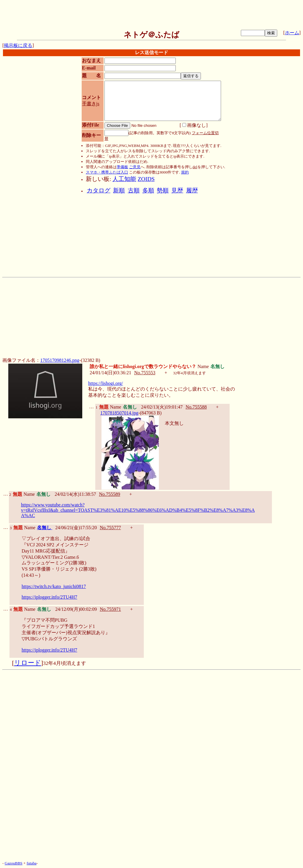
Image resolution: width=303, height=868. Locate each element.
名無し (45, 528)
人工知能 (124, 179)
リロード (28, 663)
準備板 (122, 167)
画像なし (194, 125)
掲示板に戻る (18, 45)
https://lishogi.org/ (106, 383)
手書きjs (91, 104)
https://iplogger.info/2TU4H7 (49, 597)
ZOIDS (146, 179)
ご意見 (135, 167)
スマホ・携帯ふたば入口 (107, 172)
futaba (32, 863)
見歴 (177, 191)
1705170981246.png (60, 360)
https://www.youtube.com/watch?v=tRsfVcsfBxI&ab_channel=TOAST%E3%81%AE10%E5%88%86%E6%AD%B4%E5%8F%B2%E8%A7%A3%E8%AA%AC (138, 510)
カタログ (99, 191)
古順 (134, 191)
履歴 (192, 191)
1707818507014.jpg (119, 413)
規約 (185, 172)
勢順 (163, 191)
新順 (119, 191)
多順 (148, 191)
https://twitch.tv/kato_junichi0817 (54, 586)
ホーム (292, 33)
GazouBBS (14, 863)
